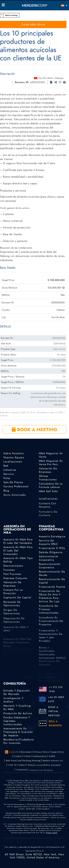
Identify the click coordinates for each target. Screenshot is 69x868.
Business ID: (22, 82)
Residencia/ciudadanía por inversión (19, 741)
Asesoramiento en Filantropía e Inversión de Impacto (18, 732)
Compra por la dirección (13, 593)
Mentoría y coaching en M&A (17, 707)
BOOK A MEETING (34, 430)
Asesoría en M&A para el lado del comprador (18, 551)
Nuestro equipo (14, 457)
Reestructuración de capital (52, 581)
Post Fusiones (12, 574)
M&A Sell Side (48, 491)
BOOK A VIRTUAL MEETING (54, 711)
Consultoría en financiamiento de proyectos (51, 629)
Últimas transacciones (48, 478)
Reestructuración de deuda (52, 573)
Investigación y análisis (13, 700)
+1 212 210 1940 (56, 689)
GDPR (52, 756)
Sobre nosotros (14, 453)
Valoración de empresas (48, 470)
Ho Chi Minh (46, 78)
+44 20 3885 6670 (56, 699)
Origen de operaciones (12, 617)
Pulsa (7, 478)
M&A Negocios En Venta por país (51, 463)
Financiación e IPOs (52, 548)
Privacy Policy (42, 752)
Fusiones (9, 570)
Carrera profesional (16, 487)
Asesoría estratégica (52, 536)
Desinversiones (13, 566)
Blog (6, 492)
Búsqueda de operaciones (12, 607)
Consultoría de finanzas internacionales (49, 615)
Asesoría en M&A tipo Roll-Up (18, 560)
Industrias (10, 470)
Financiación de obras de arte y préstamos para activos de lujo (50, 601)
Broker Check (52, 833)
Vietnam (59, 78)
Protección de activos (18, 713)
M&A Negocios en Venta (51, 455)
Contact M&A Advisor (33, 24)
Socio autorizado (15, 497)
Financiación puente (52, 587)
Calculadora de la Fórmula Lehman (51, 485)
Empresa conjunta (15, 578)
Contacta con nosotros (48, 510)
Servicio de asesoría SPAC (48, 542)
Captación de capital (17, 598)
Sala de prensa (13, 482)
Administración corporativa (49, 558)
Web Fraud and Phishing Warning (23, 761)
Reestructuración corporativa (50, 566)
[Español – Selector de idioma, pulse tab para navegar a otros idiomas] (59, 5)
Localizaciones (13, 462)
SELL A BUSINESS (55, 723)
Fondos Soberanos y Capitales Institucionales (17, 721)
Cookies (18, 756)
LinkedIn (12, 752)
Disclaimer (26, 752)
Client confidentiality (35, 756)
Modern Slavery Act (53, 761)
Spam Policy (58, 752)
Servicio (9, 474)
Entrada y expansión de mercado (17, 692)
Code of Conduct (17, 766)
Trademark (22, 773)
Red (6, 466)
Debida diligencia (51, 552)
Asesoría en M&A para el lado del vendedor (18, 541)
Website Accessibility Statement (44, 767)
